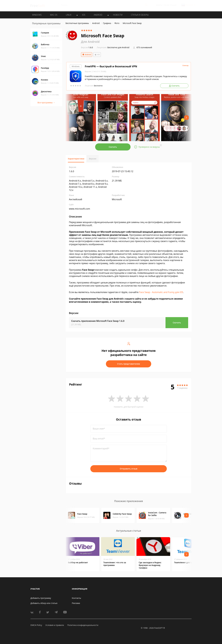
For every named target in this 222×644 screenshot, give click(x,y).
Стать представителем (129, 364)
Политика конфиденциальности (83, 625)
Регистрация (170, 5)
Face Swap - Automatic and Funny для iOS (161, 292)
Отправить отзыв (129, 469)
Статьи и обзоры (140, 15)
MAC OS (54, 15)
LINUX (69, 15)
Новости (118, 15)
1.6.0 (87, 47)
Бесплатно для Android (118, 47)
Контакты (77, 598)
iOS (97, 55)
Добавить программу (41, 598)
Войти (159, 5)
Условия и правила (55, 625)
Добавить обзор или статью (44, 603)
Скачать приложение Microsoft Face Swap (98, 321)
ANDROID (98, 15)
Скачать (113, 147)
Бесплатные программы (77, 23)
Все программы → (46, 103)
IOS (84, 15)
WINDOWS (37, 15)
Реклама (76, 603)
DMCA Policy (36, 625)
